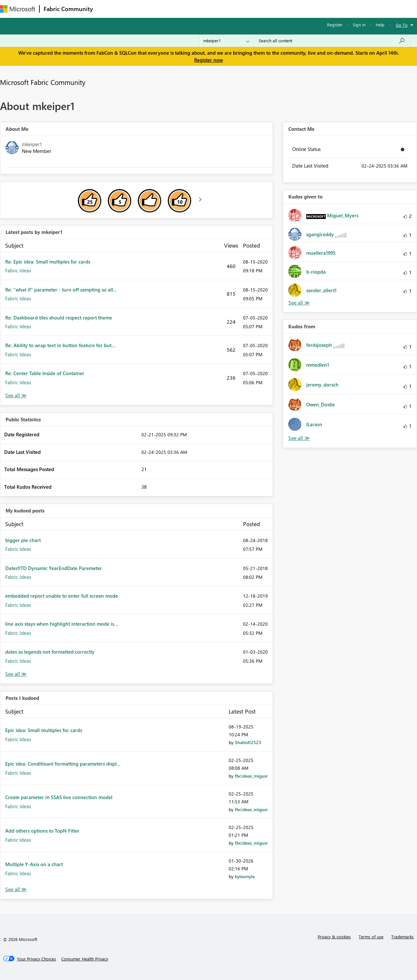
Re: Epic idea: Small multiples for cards (48, 262)
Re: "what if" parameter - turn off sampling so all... (61, 290)
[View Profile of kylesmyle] (245, 876)
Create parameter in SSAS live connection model (59, 797)
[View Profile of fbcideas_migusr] (251, 776)
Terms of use (371, 937)
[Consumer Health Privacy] (85, 959)
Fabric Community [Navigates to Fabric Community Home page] (68, 9)
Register (335, 25)
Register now (208, 60)
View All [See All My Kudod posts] (16, 674)
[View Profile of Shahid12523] (248, 742)
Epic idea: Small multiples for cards (44, 730)
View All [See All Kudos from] (299, 438)
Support (274, 9)
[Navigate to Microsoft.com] (18, 9)
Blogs (221, 9)
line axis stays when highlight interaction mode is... (62, 624)
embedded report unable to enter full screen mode (62, 596)
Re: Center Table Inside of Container (45, 373)
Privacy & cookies (334, 937)
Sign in (359, 25)
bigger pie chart (23, 540)
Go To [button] (402, 25)
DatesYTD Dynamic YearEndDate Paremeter (54, 568)
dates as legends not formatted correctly (50, 652)
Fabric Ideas (18, 270)
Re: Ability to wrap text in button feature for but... (60, 345)
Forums (108, 9)
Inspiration (136, 9)
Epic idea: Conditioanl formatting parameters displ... (63, 764)
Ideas (163, 9)
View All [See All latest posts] (16, 395)
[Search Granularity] (226, 41)
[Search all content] (332, 41)
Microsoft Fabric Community (43, 82)
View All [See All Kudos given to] (299, 303)
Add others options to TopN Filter (42, 831)
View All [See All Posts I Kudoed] (16, 889)
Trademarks (403, 937)
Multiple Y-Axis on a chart (34, 864)
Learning (246, 9)
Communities (192, 9)
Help (380, 25)
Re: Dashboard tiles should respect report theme (59, 318)
